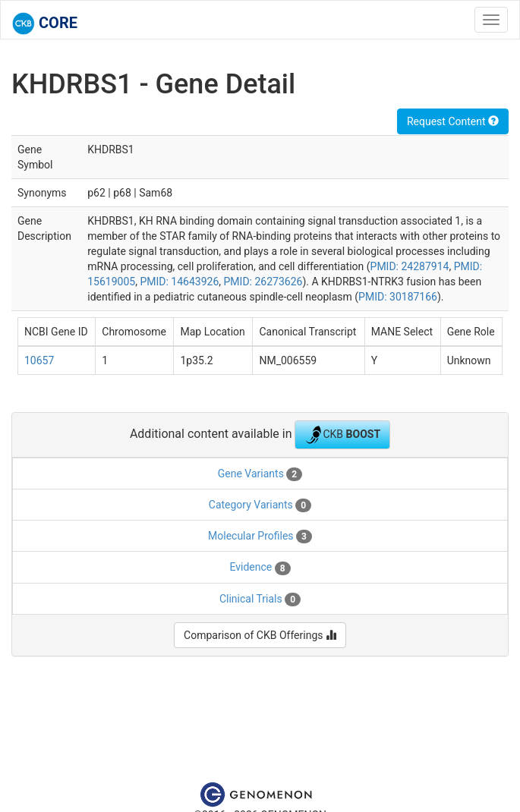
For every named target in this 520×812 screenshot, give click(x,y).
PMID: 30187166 (398, 297)
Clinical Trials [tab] (260, 600)
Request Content (453, 121)
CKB (342, 435)
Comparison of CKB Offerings (260, 635)
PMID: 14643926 (179, 282)
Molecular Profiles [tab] (260, 537)
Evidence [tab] (260, 568)
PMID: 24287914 (410, 266)
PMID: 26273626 (263, 282)
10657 (39, 360)
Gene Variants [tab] (260, 474)
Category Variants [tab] (260, 505)
